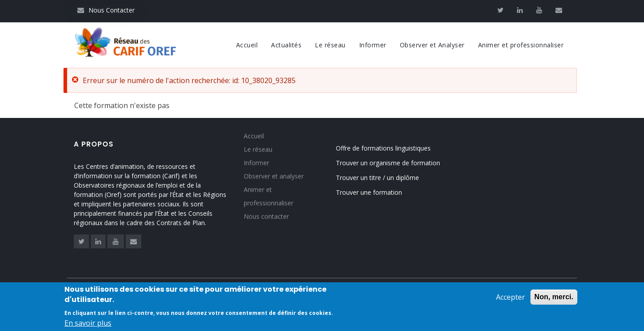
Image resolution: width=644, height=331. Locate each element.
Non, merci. (554, 298)
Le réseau (330, 45)
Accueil (247, 45)
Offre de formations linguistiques (383, 148)
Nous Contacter (106, 10)
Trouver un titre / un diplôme (377, 178)
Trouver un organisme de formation (388, 163)
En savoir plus (88, 324)
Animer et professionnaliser (521, 45)
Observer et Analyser (432, 45)
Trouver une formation (369, 192)
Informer (373, 45)
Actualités (286, 45)
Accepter (511, 298)
